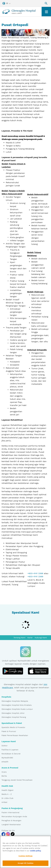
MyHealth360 (7, 758)
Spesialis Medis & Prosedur (13, 727)
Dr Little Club (7, 798)
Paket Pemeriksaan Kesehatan (15, 735)
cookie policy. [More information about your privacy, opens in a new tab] (36, 851)
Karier (30, 638)
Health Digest (7, 790)
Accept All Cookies (25, 864)
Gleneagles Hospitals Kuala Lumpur (17, 709)
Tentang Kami (19, 638)
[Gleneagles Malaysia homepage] (19, 12)
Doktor (5, 746)
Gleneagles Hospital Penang (14, 717)
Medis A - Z (7, 794)
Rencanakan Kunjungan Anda (14, 816)
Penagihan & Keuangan (11, 820)
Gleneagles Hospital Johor (13, 713)
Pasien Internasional (10, 812)
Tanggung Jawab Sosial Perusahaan (17, 780)
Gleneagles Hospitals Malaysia (15, 701)
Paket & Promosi (9, 731)
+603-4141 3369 (35, 576)
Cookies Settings (26, 856)
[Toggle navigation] (46, 12)
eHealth (5, 762)
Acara (4, 772)
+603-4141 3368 (35, 573)
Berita (4, 776)
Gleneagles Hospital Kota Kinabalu (17, 705)
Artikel (4, 802)
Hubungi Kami (41, 638)
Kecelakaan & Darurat (11, 754)
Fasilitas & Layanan (10, 750)
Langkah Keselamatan (11, 824)
